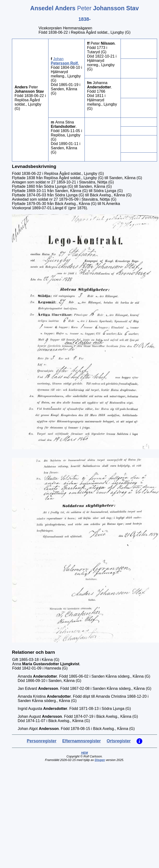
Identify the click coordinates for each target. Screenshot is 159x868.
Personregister (42, 741)
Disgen (100, 760)
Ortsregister (119, 741)
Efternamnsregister (82, 741)
